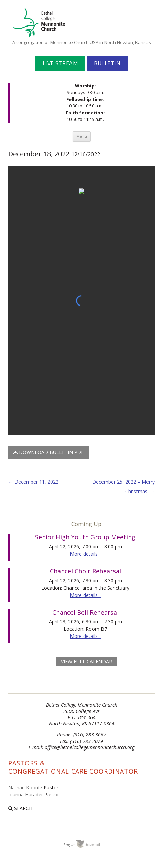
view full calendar (86, 662)
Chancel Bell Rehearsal (85, 612)
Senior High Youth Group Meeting (85, 537)
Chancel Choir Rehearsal (85, 571)
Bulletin (107, 64)
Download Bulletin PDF (48, 452)
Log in (69, 844)
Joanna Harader (26, 794)
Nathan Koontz (25, 788)
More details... (85, 554)
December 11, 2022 (33, 482)
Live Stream (61, 64)
